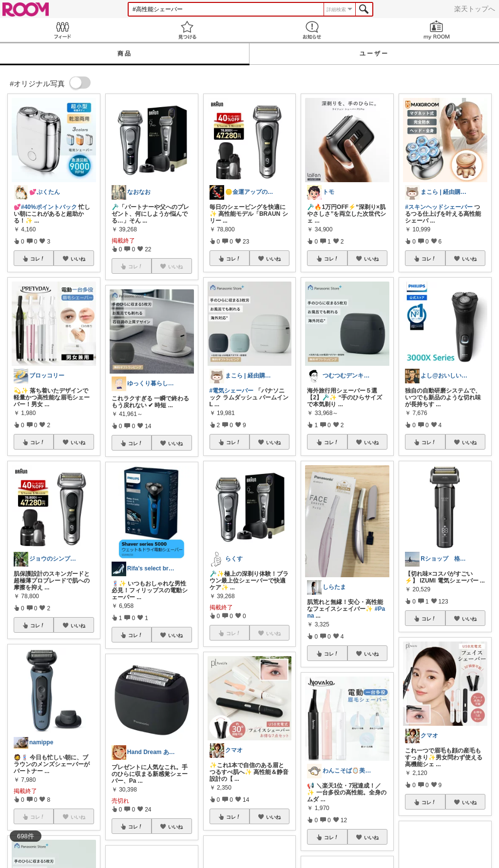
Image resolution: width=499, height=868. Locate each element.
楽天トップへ (475, 9)
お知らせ (312, 30)
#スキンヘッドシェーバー (439, 207)
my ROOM (437, 30)
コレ (38, 259)
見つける (187, 30)
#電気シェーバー (232, 391)
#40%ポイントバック (49, 207)
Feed (62, 30)
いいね (78, 259)
